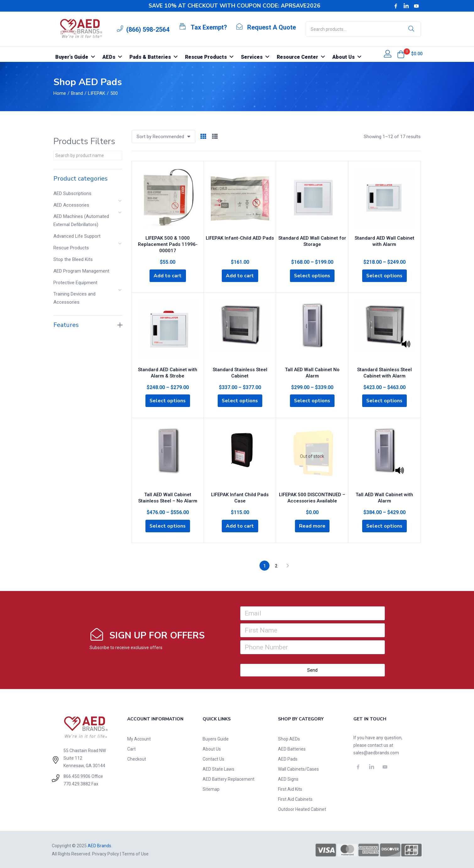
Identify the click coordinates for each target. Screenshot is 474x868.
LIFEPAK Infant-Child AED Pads (240, 237)
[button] (401, 54)
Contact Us (213, 758)
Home (60, 93)
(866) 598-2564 (148, 30)
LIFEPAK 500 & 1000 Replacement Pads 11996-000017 (168, 243)
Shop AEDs (289, 738)
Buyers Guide (216, 738)
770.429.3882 (77, 784)
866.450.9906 (77, 776)
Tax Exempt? (209, 27)
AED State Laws (218, 768)
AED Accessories (71, 205)
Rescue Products (71, 248)
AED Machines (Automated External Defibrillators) (81, 220)
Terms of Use (135, 853)
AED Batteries (292, 748)
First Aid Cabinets (295, 799)
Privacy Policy (106, 853)
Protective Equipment (75, 283)
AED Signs (288, 778)
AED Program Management (81, 271)
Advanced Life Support (77, 236)
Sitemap (211, 789)
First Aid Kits (290, 789)
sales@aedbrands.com (376, 752)
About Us (212, 748)
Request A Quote (272, 27)
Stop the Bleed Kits (73, 259)
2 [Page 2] (276, 565)
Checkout (137, 758)
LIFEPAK (97, 93)
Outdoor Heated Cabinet (302, 809)
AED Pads (288, 758)
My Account (139, 738)
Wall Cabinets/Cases (298, 768)
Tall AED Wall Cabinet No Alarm (312, 368)
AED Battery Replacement (229, 778)
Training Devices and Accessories (74, 298)
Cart (131, 748)
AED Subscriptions (72, 193)
